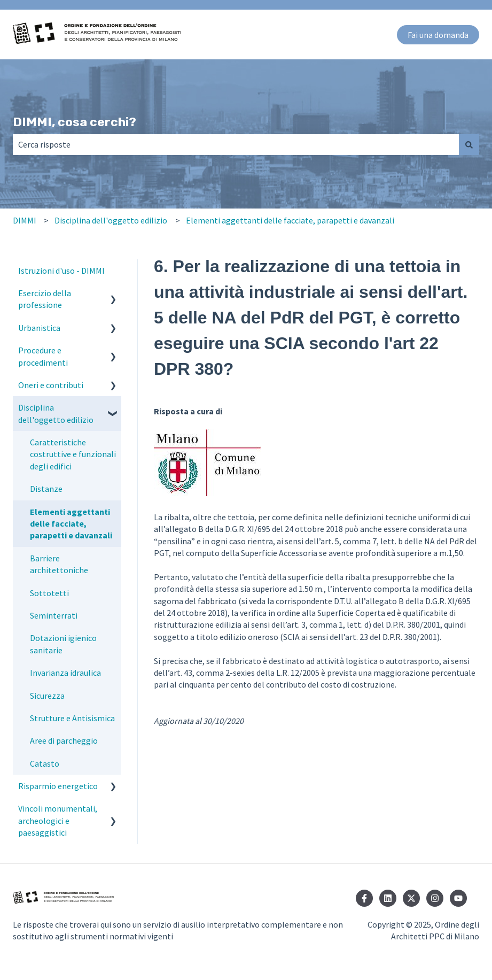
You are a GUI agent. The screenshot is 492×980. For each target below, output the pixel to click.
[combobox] (236, 144)
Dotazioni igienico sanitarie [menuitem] (63, 644)
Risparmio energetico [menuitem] (58, 786)
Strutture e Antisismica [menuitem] (72, 718)
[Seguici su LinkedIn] (388, 898)
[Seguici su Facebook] (364, 898)
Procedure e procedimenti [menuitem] (43, 356)
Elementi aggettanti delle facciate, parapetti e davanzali (290, 220)
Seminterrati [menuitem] (54, 615)
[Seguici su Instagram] (435, 898)
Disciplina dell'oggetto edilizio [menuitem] (56, 413)
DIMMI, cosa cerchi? (75, 122)
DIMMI (25, 220)
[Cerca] (469, 144)
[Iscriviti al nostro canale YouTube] (458, 898)
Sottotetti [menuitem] (49, 593)
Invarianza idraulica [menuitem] (65, 673)
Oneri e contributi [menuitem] (51, 385)
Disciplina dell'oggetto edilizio (111, 220)
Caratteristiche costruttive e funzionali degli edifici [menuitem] (73, 454)
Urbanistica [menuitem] (39, 328)
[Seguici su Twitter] (411, 898)
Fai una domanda (438, 35)
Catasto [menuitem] (45, 763)
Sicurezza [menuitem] (47, 696)
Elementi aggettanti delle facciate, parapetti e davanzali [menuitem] (71, 524)
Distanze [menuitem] (46, 489)
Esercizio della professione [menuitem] (45, 299)
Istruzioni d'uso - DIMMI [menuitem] (61, 271)
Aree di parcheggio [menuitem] (64, 740)
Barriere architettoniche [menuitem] (59, 564)
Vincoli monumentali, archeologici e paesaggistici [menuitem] (58, 820)
